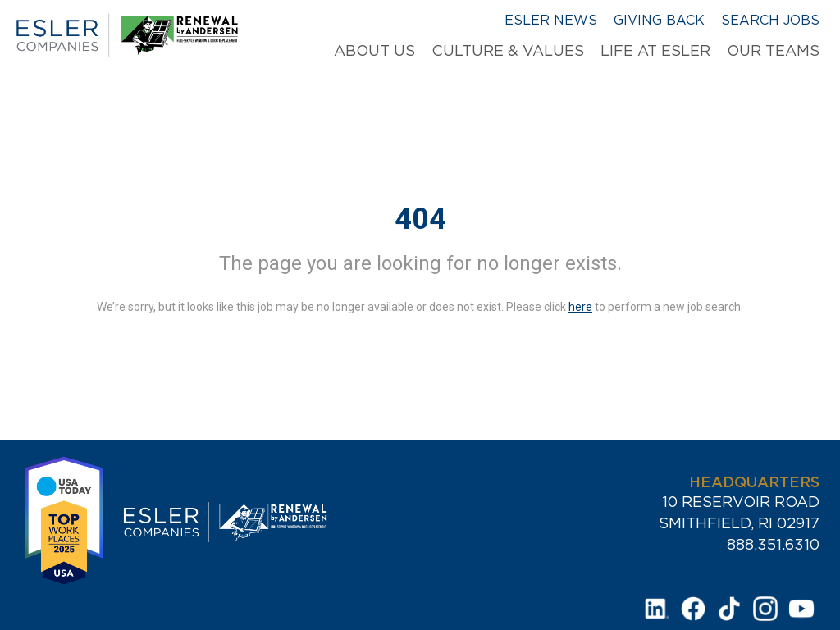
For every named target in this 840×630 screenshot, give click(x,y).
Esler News (551, 20)
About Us (374, 51)
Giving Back (659, 20)
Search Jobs (770, 20)
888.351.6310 (773, 545)
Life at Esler (655, 51)
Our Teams (773, 51)
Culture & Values (508, 51)
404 (420, 219)
